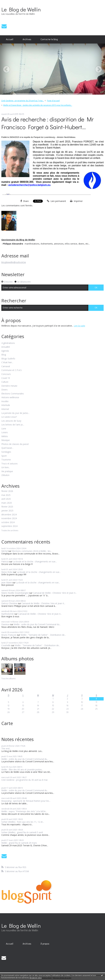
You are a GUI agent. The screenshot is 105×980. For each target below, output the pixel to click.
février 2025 (7, 507)
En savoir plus (36, 978)
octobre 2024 (8, 522)
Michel (5, 551)
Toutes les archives (10, 531)
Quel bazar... (7, 448)
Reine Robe (7, 572)
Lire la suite (80, 326)
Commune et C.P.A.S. (12, 370)
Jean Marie (7, 583)
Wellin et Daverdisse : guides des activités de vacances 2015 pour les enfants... (38, 105)
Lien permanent (56, 201)
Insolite (5, 401)
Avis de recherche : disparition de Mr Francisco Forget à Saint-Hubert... (47, 123)
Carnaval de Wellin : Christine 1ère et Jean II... (55, 593)
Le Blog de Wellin (21, 9)
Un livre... (6, 467)
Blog (4, 355)
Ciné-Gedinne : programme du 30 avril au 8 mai (24, 780)
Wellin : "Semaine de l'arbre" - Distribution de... (43, 635)
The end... (6, 749)
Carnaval (6, 366)
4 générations (8, 343)
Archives (27, 39)
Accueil (10, 39)
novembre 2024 (9, 518)
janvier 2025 (7, 511)
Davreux (5, 624)
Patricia (5, 562)
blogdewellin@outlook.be (14, 262)
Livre (4, 429)
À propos (45, 944)
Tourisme (6, 460)
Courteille (6, 645)
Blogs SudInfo (8, 359)
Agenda (5, 351)
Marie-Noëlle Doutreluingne (15, 593)
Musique (6, 440)
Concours (6, 374)
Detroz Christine (9, 603)
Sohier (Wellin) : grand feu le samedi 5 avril (22, 832)
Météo (5, 436)
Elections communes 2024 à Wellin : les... (32, 551)
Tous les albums (8, 679)
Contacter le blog (49, 39)
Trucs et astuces (9, 464)
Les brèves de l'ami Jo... (13, 425)
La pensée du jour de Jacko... (15, 413)
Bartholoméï (8, 614)
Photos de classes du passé (15, 444)
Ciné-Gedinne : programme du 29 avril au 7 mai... (23, 101)
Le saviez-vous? (9, 417)
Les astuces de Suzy (11, 421)
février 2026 (7, 491)
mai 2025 (6, 495)
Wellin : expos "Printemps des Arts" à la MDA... (24, 811)
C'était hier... (7, 362)
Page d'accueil (53, 101)
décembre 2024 (9, 515)
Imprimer (76, 201)
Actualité (6, 347)
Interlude (6, 405)
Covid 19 (6, 378)
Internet (5, 409)
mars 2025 (7, 503)
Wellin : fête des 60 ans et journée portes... (22, 770)
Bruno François (9, 635)
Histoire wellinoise (10, 397)
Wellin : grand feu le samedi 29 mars (19, 843)
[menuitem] (10, 39)
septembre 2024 (9, 526)
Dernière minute (9, 386)
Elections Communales (13, 394)
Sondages (6, 452)
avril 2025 (6, 499)
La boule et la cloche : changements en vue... (35, 562)
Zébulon (5, 475)
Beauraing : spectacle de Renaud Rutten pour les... (26, 801)
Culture (5, 382)
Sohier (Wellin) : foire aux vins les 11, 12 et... (23, 822)
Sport (4, 456)
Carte (7, 723)
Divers (4, 390)
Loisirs (5, 432)
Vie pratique (7, 471)
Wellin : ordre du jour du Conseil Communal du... (37, 624)
